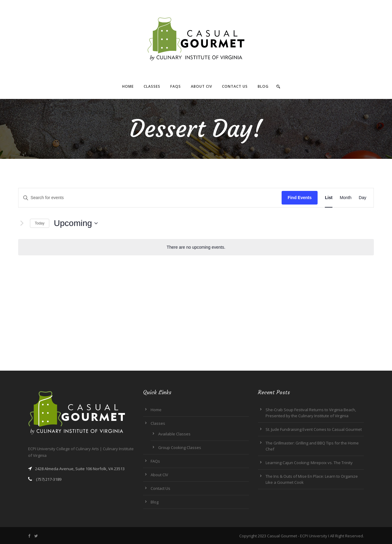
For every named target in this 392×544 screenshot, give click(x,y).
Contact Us (235, 86)
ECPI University (314, 536)
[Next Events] (22, 223)
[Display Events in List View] (329, 198)
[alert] (196, 247)
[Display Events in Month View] (346, 198)
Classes (152, 86)
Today (40, 223)
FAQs (176, 86)
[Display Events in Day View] (363, 198)
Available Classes (174, 434)
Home (128, 86)
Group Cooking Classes (180, 447)
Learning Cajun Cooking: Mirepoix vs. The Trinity (309, 463)
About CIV (201, 86)
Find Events (300, 198)
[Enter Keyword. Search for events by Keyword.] (150, 198)
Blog (263, 86)
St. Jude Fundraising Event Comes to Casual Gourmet (314, 429)
